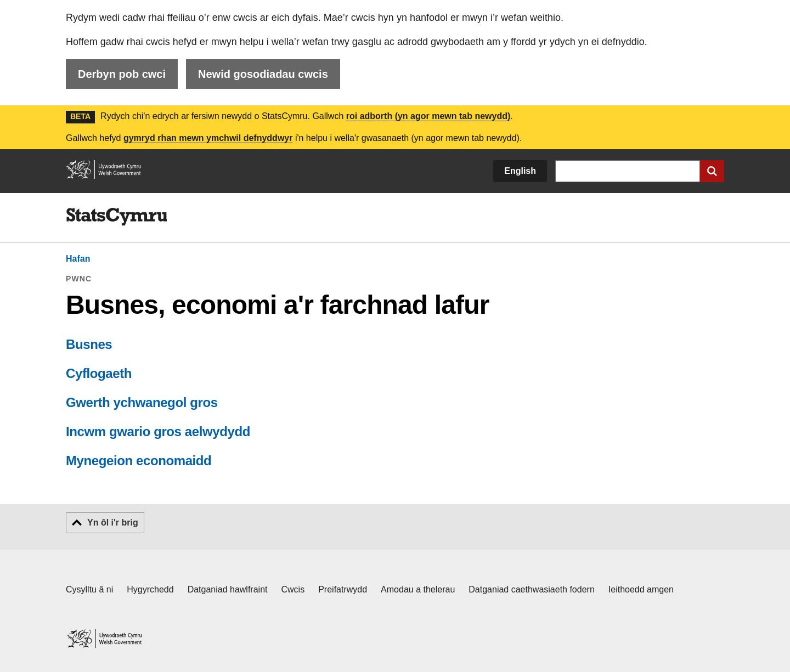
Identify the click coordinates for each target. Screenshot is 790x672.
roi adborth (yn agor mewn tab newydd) (428, 116)
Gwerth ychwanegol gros (142, 402)
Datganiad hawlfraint (228, 589)
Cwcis (293, 589)
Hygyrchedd (150, 589)
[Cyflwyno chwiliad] (712, 171)
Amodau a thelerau (418, 589)
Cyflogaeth (99, 373)
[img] (116, 217)
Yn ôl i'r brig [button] (113, 523)
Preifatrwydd (343, 589)
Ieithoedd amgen (641, 589)
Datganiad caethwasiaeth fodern (532, 589)
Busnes (89, 344)
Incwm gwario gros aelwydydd (158, 431)
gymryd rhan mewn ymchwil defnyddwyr (208, 138)
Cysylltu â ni (89, 589)
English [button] (520, 171)
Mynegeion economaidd (139, 461)
